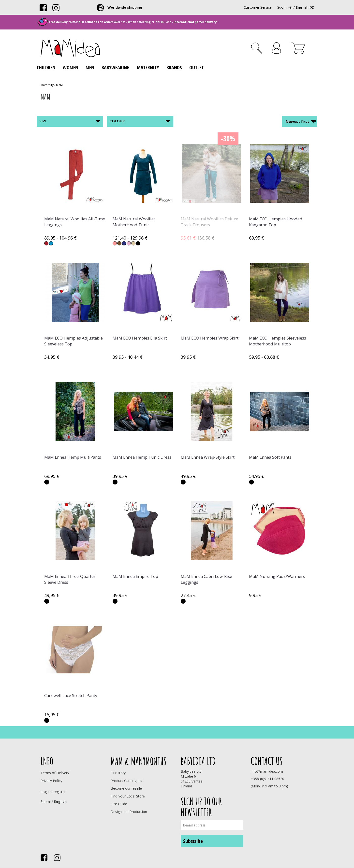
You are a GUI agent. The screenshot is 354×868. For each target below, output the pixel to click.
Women (70, 67)
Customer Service (258, 7)
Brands (174, 67)
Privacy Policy (51, 781)
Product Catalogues (126, 781)
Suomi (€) (285, 7)
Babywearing (116, 67)
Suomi (46, 802)
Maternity (148, 67)
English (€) (305, 7)
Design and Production (129, 812)
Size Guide (119, 804)
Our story (118, 773)
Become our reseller (127, 788)
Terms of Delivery (55, 773)
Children (46, 67)
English (60, 802)
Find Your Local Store (128, 796)
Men (90, 67)
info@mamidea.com (267, 771)
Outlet (197, 67)
